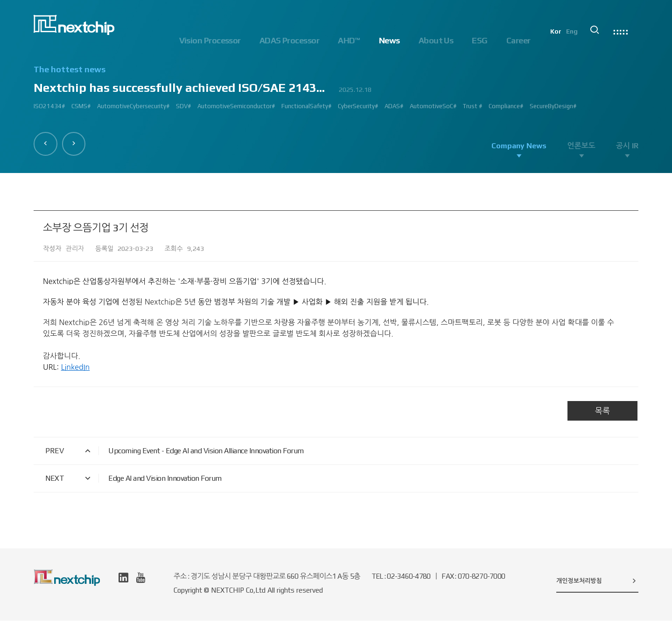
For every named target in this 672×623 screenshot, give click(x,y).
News (389, 40)
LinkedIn (76, 369)
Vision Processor (210, 40)
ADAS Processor (289, 40)
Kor (563, 40)
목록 (602, 413)
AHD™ (349, 40)
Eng (580, 40)
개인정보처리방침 (597, 583)
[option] (336, 91)
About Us (436, 40)
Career (518, 40)
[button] (47, 142)
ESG (479, 40)
